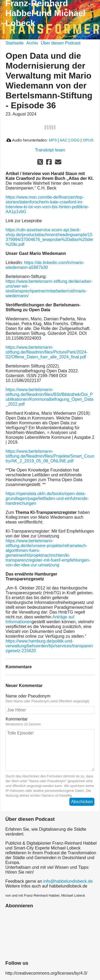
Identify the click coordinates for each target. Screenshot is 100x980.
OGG (75, 140)
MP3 (53, 140)
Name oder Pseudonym (28, 696)
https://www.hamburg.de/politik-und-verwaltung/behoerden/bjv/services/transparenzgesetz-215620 (49, 646)
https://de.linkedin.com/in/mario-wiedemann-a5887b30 (45, 265)
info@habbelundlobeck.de (68, 881)
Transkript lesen (50, 150)
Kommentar (17, 719)
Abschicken (82, 802)
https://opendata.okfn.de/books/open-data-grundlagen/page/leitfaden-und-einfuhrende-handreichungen (47, 498)
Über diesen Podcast (61, 43)
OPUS (88, 140)
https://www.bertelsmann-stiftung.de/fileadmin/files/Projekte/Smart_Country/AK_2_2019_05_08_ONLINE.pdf (50, 456)
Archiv (32, 43)
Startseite (15, 43)
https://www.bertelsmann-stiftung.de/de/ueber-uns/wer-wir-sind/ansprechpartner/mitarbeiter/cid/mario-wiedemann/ (49, 289)
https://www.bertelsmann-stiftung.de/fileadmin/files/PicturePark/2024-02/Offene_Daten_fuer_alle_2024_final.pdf (47, 352)
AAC (63, 140)
